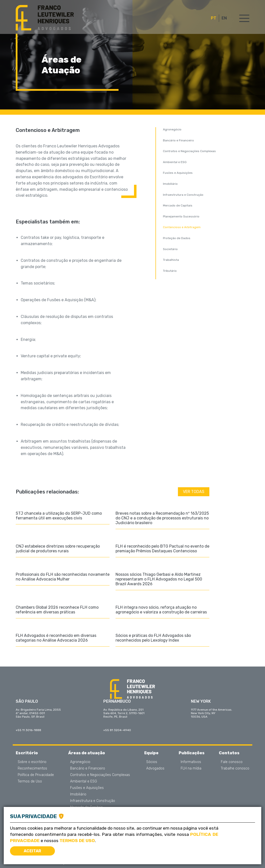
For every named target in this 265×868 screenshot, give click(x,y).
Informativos (191, 762)
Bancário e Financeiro (178, 140)
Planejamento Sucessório (181, 216)
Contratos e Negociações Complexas (189, 151)
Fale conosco (232, 762)
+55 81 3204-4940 (117, 730)
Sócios (152, 762)
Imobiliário (170, 184)
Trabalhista (171, 260)
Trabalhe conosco (235, 769)
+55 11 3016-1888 (28, 730)
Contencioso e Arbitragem (182, 227)
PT (214, 18)
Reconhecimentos (32, 769)
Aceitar (32, 851)
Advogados (155, 769)
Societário (170, 249)
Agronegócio (172, 129)
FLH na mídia (191, 769)
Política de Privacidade (36, 775)
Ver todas (194, 492)
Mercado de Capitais (178, 205)
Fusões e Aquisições (178, 173)
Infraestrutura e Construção (183, 195)
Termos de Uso (30, 781)
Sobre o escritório (32, 762)
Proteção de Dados (177, 238)
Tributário (170, 271)
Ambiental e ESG (175, 162)
